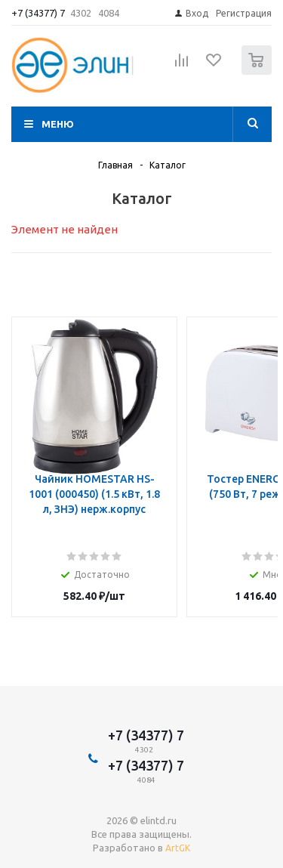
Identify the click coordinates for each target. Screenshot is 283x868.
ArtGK (178, 848)
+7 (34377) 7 (38, 13)
